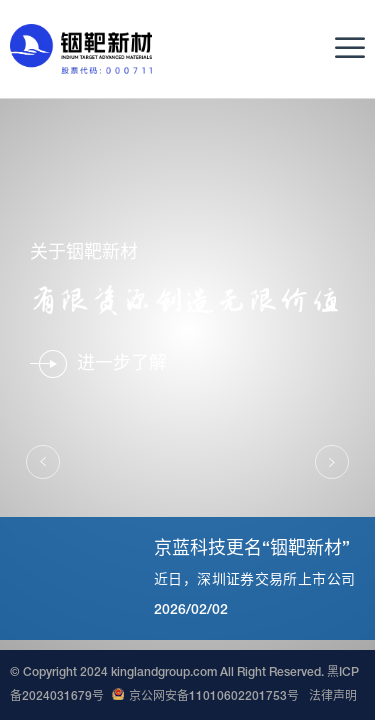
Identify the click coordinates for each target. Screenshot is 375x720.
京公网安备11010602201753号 (205, 697)
